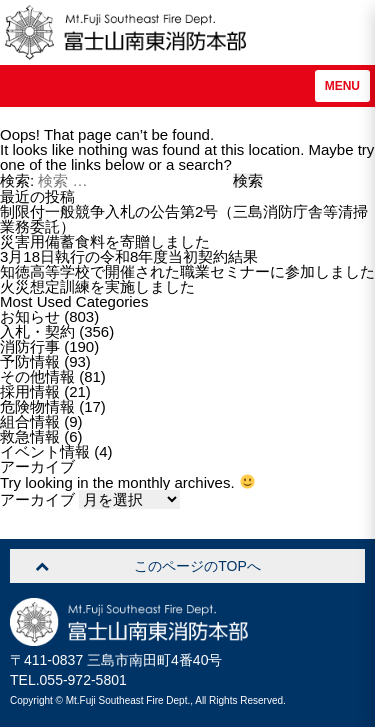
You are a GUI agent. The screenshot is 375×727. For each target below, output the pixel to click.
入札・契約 (37, 331)
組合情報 (30, 421)
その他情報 (37, 376)
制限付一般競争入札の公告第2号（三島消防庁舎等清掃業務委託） (184, 219)
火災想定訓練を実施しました (97, 286)
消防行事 (30, 346)
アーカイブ (37, 499)
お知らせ (30, 316)
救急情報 (30, 436)
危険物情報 (37, 406)
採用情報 (30, 391)
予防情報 (30, 361)
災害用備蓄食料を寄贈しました (105, 241)
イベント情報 (45, 451)
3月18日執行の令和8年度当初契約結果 (129, 256)
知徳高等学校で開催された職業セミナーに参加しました (187, 271)
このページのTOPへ (197, 566)
